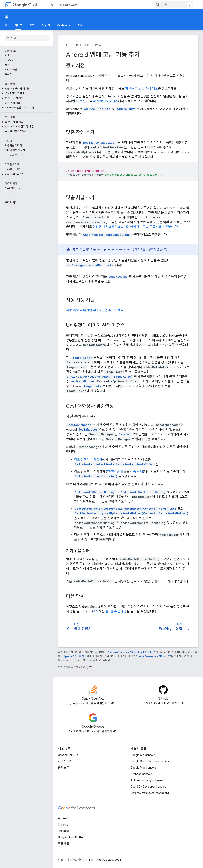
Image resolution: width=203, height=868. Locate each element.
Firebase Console (141, 774)
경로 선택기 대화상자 (88, 460)
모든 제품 (64, 843)
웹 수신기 (82, 101)
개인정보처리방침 (77, 860)
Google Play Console (143, 768)
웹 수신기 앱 (119, 611)
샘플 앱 (46, 25)
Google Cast (69, 5)
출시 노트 (64, 768)
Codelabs (64, 25)
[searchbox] (27, 38)
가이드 (97, 45)
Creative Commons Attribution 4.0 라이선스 (132, 652)
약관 (61, 860)
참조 (32, 25)
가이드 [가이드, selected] (18, 25)
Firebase (63, 831)
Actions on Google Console (147, 780)
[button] (26, 89)
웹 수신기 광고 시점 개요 (142, 88)
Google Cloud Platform (72, 837)
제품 (76, 45)
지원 (80, 25)
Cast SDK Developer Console (148, 787)
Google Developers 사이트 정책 (153, 656)
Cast (25, 5)
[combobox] (174, 5)
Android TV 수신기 (105, 101)
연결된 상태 (115, 471)
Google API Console (143, 755)
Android (63, 818)
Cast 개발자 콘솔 (68, 755)
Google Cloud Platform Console (150, 761)
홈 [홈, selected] (52, 5)
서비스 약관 (65, 761)
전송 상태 (137, 471)
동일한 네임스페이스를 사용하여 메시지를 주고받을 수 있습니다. (136, 227)
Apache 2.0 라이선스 (75, 656)
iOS (96, 611)
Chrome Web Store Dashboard (150, 793)
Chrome (63, 825)
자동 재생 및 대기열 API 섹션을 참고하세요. (95, 310)
